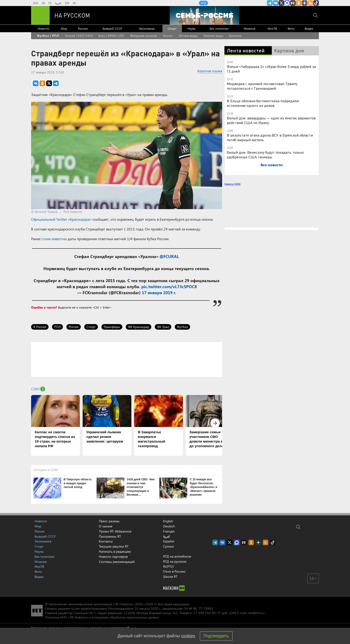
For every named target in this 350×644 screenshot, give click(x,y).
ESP (67, 3)
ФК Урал (163, 327)
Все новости (272, 165)
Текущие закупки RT (114, 546)
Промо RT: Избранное (115, 531)
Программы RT (110, 536)
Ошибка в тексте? (44, 307)
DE (43, 3)
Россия (83, 28)
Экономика (147, 28)
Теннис (168, 36)
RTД (203, 3)
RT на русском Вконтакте (275, 3)
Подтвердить (216, 636)
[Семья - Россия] (204, 15)
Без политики (219, 28)
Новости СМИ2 (232, 184)
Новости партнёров (113, 556)
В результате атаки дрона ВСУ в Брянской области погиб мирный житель (270, 137)
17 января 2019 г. (159, 293)
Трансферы (112, 327)
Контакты (106, 541)
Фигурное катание (144, 36)
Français (169, 531)
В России (40, 327)
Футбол (182, 327)
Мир (64, 28)
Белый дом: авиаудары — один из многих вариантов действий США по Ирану (271, 120)
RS (74, 3)
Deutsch (169, 526)
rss (310, 3)
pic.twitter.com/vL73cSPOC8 (169, 287)
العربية (58, 3)
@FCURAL (169, 256)
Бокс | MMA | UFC (111, 36)
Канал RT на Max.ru (287, 3)
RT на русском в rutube (293, 3)
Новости (44, 28)
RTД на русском (175, 561)
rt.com (75, 608)
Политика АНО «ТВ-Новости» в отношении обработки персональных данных (102, 617)
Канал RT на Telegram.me (270, 3)
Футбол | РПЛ (48, 36)
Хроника (235, 36)
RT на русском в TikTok (316, 3)
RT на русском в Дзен (305, 3)
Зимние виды (213, 36)
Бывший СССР (112, 28)
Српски (169, 546)
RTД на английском (177, 556)
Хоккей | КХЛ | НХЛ (79, 36)
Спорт (172, 28)
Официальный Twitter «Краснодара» (61, 219)
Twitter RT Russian (281, 3)
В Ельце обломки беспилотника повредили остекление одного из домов (263, 103)
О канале (106, 526)
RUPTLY (169, 566)
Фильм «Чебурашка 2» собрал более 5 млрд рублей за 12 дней (271, 69)
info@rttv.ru (256, 613)
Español (169, 541)
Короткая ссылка (210, 71)
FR (50, 3)
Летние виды (188, 36)
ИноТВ (272, 28)
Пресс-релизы (109, 521)
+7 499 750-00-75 (207, 613)
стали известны (54, 239)
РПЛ (57, 327)
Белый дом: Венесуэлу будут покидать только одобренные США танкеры (265, 155)
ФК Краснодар (139, 327)
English (168, 521)
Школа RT (170, 576)
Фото (291, 28)
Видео (309, 28)
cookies (188, 636)
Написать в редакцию (115, 551)
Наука (191, 28)
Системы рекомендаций (117, 562)
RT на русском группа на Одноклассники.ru (299, 3)
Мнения (250, 28)
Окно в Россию (174, 571)
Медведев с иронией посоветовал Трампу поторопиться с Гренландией (262, 86)
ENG (36, 3)
